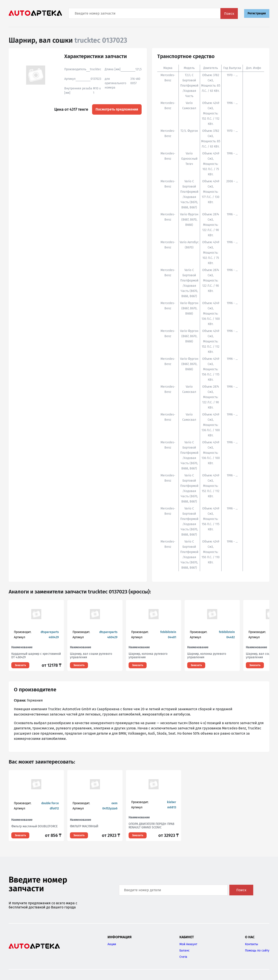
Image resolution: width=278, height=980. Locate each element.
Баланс (185, 951)
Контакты (252, 944)
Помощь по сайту (257, 951)
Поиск (229, 14)
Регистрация (257, 13)
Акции (112, 944)
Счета (183, 957)
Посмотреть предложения (117, 109)
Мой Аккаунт (188, 944)
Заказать (20, 665)
